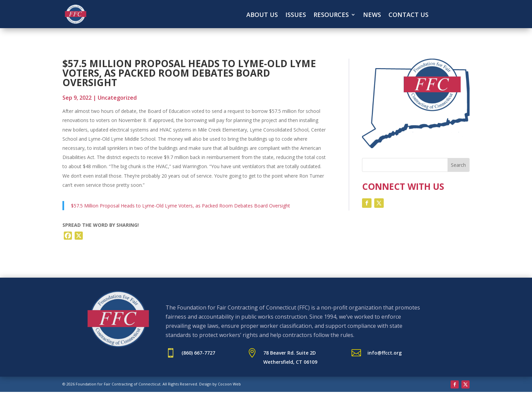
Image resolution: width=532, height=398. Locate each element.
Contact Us (408, 15)
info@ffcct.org (385, 353)
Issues (296, 15)
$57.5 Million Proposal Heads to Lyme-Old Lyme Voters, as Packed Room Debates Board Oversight (180, 206)
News (372, 15)
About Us (262, 15)
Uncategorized (117, 98)
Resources (331, 15)
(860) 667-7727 (198, 353)
